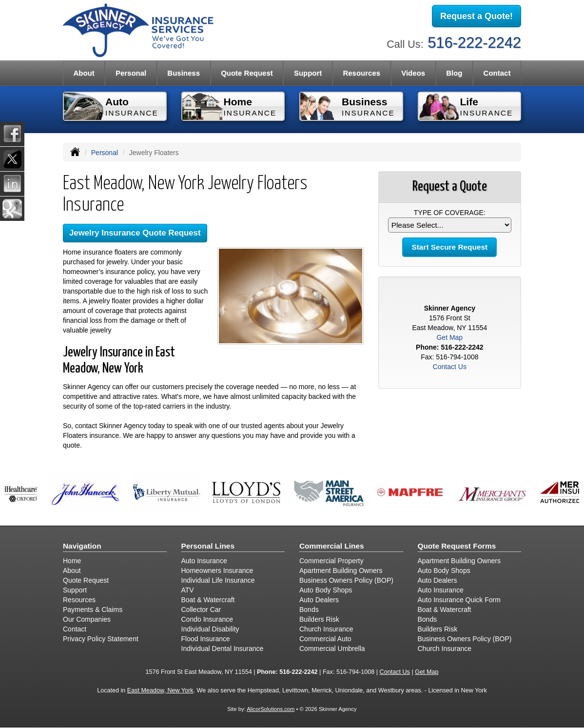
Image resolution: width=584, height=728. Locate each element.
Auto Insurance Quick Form (459, 600)
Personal (105, 153)
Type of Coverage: (450, 213)
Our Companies (87, 619)
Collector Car (201, 610)
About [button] (84, 73)
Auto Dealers (319, 600)
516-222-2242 (474, 43)
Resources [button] (361, 73)
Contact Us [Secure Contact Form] (450, 367)
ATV (188, 590)
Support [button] (308, 73)
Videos (413, 73)
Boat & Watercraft (208, 600)
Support (75, 590)
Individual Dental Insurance (223, 649)
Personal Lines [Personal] (208, 546)
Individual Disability (210, 629)
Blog (454, 73)
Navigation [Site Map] (82, 546)
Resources (79, 600)
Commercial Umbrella (332, 649)
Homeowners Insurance (217, 571)
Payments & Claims (93, 610)
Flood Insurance (206, 639)
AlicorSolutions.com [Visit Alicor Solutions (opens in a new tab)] (271, 709)
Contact (497, 73)
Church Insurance (326, 629)
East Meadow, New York (160, 690)
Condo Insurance (207, 619)
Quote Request (86, 580)
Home (72, 561)
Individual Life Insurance (218, 580)
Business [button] (184, 73)
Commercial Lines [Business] (332, 546)
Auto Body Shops (326, 590)
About (72, 571)
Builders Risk (319, 619)
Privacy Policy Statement (101, 639)
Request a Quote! (477, 16)
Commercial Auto (325, 639)
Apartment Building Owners (341, 571)
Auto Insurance (204, 561)
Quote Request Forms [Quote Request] (457, 546)
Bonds (309, 610)
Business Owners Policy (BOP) (346, 580)
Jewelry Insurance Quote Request (135, 233)
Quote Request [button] (247, 73)
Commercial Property (331, 561)
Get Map (449, 337)
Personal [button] (131, 73)
